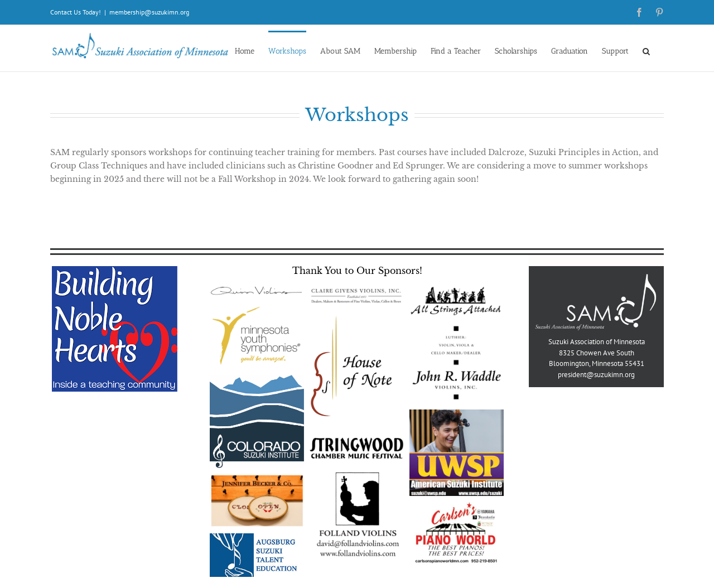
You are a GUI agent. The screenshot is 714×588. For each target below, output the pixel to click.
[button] (646, 50)
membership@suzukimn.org (149, 12)
